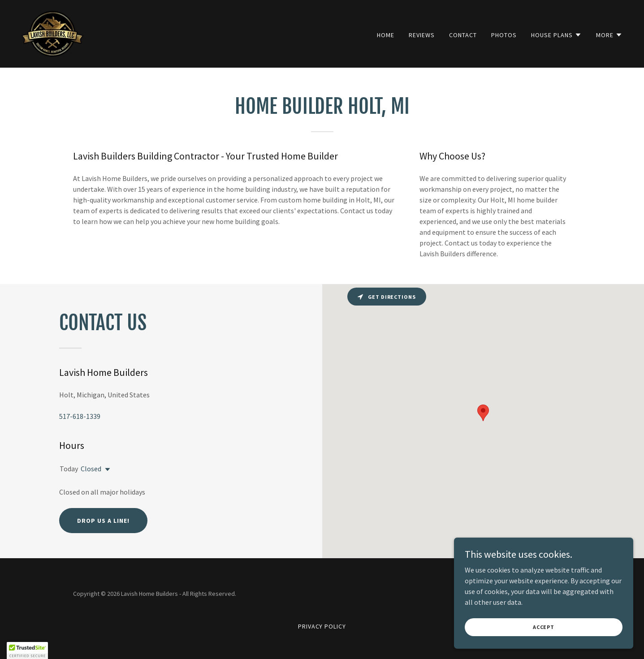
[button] (556, 35)
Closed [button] (91, 469)
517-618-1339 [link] (80, 416)
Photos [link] (504, 35)
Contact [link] (463, 35)
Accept (544, 627)
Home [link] (386, 35)
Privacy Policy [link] (322, 626)
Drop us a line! (103, 521)
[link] (52, 33)
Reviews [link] (422, 35)
